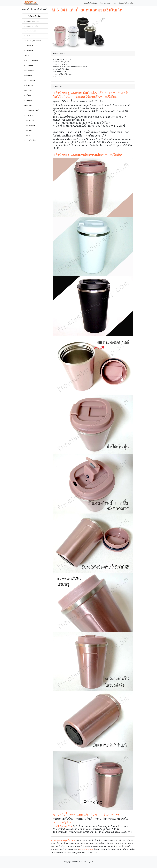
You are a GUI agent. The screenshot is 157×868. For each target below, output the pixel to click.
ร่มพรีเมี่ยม (28, 91)
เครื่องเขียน (28, 76)
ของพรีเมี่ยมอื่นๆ (30, 140)
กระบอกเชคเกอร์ (30, 46)
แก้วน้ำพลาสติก (30, 36)
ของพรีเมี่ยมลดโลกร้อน (33, 16)
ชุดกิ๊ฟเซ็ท (28, 96)
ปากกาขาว (28, 135)
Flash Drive (28, 105)
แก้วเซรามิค (29, 51)
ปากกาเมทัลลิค (30, 125)
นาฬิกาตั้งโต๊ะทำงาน (32, 61)
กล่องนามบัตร (29, 71)
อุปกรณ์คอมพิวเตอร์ (32, 110)
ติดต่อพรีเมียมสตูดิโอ (127, 3)
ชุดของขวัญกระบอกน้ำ (33, 41)
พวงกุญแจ (28, 101)
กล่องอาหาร (29, 115)
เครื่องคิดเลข (29, 86)
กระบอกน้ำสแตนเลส (32, 21)
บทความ (115, 3)
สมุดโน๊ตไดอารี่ (30, 81)
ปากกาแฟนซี (29, 120)
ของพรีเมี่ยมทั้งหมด (91, 3)
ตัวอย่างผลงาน (105, 3)
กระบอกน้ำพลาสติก (31, 26)
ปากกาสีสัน (28, 130)
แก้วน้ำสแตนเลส (30, 31)
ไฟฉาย (27, 56)
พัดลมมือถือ (29, 66)
